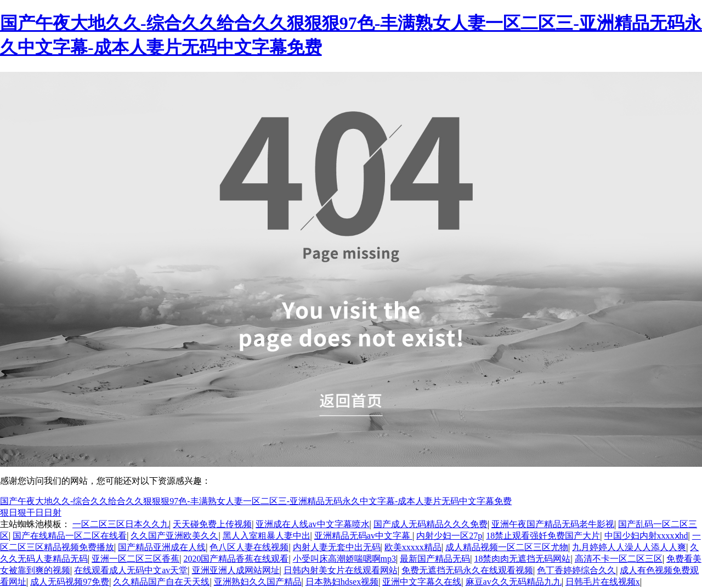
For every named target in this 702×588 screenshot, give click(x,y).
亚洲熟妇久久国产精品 (258, 582)
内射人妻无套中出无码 (337, 547)
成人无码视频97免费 (70, 582)
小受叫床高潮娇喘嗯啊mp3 (344, 559)
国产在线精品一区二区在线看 (70, 536)
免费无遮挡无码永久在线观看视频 (467, 570)
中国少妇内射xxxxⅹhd (646, 536)
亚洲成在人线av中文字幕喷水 (312, 524)
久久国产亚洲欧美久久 (174, 536)
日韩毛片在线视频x (603, 582)
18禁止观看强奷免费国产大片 (543, 536)
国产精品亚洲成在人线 (162, 547)
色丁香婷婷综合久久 (576, 570)
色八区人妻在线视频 (249, 547)
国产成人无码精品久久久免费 (431, 524)
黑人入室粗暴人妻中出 (267, 536)
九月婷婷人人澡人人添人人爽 (629, 547)
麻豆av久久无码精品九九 (514, 582)
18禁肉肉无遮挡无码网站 (522, 559)
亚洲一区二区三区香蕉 (135, 559)
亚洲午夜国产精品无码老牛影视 (553, 524)
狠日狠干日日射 (31, 513)
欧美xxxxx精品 (413, 547)
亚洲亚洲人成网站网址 (236, 570)
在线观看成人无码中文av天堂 (131, 570)
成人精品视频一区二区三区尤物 (507, 547)
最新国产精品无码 (435, 559)
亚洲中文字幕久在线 (422, 582)
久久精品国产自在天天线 (161, 582)
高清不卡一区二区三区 (619, 559)
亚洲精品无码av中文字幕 (363, 536)
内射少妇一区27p (449, 536)
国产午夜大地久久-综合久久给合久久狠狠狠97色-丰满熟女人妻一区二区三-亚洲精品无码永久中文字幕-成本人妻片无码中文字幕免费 (256, 501)
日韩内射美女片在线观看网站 (341, 570)
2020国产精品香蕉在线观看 (236, 559)
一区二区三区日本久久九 (121, 524)
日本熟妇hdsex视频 (342, 582)
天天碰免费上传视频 (212, 524)
